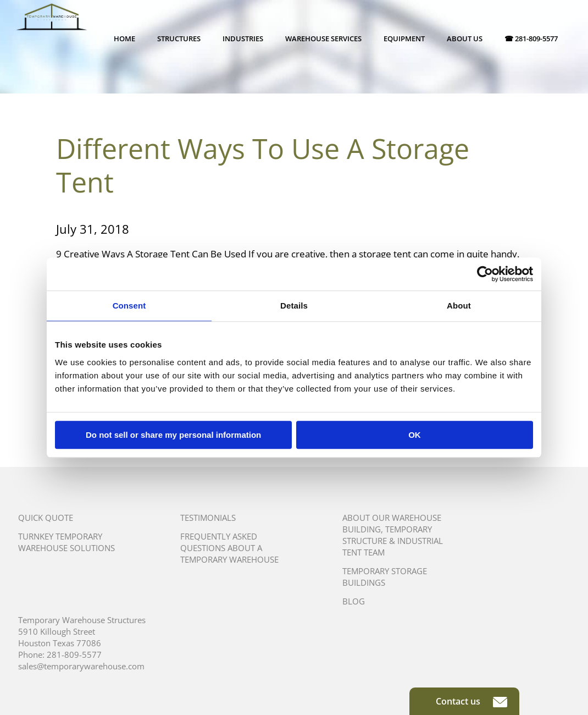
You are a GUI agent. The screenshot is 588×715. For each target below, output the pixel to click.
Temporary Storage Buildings (385, 577)
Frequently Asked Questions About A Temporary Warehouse (229, 548)
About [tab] (459, 306)
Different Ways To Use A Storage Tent (263, 165)
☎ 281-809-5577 (531, 38)
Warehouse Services (323, 38)
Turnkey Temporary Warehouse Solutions (66, 542)
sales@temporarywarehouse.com (81, 666)
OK (415, 435)
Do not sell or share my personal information (173, 435)
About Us (465, 38)
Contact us (471, 701)
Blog (354, 601)
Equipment (404, 38)
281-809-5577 (74, 654)
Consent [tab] (129, 306)
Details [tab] (294, 306)
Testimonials (208, 518)
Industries (243, 38)
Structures (179, 38)
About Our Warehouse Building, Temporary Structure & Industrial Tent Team (393, 535)
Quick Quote (46, 518)
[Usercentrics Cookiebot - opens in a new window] (485, 274)
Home (124, 38)
